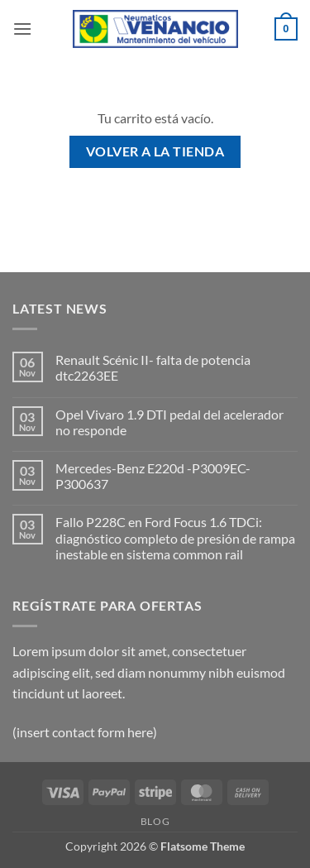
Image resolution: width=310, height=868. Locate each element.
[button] (22, 29)
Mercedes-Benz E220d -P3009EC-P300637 (153, 476)
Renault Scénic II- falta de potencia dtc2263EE (153, 367)
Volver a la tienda (155, 151)
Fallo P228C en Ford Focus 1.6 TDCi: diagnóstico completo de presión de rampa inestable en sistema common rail (175, 537)
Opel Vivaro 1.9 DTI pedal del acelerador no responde (169, 422)
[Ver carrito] (286, 29)
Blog (155, 821)
